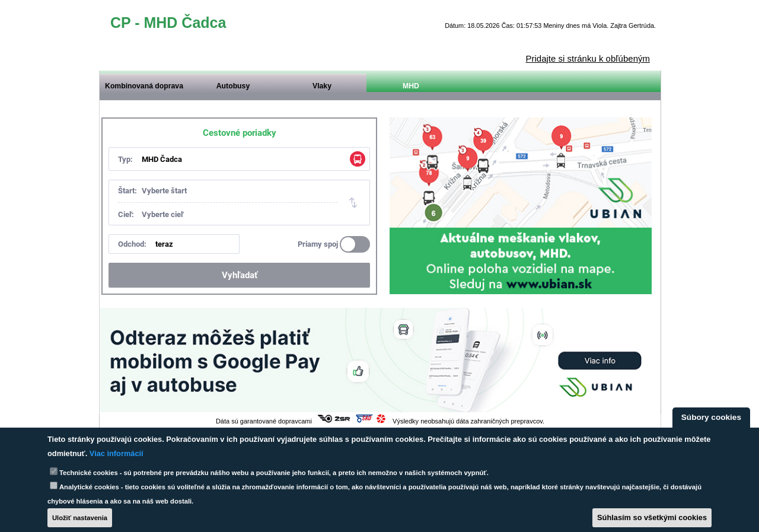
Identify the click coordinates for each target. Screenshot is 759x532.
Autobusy (233, 86)
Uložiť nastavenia (80, 518)
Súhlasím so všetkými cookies (652, 517)
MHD (411, 86)
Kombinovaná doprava (144, 86)
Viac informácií (117, 453)
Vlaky (322, 86)
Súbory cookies (711, 417)
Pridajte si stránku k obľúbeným (588, 58)
